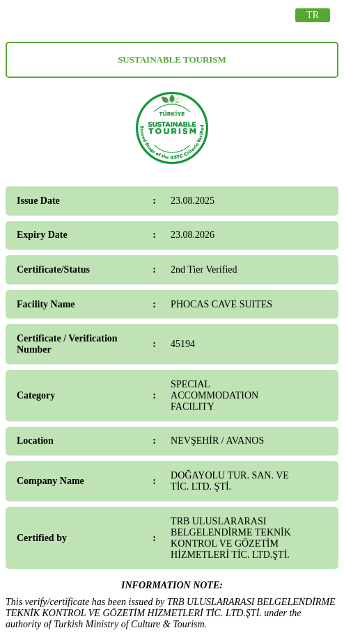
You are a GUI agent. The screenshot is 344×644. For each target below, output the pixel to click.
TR (313, 15)
